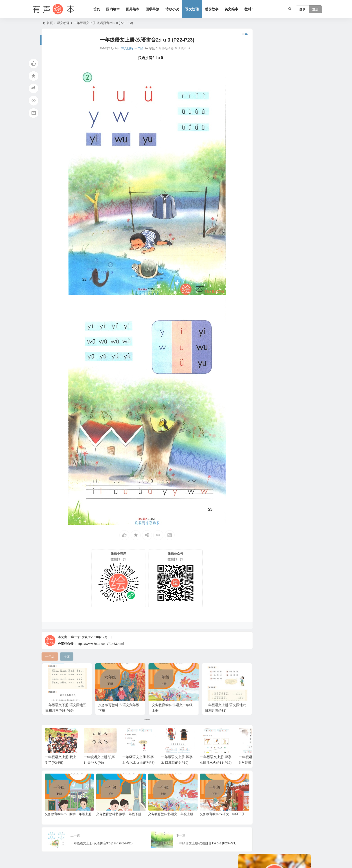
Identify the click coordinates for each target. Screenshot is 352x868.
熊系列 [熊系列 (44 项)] (264, 160)
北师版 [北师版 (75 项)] (301, 167)
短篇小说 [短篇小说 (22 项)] (286, 140)
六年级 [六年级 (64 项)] (248, 214)
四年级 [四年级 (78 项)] (264, 194)
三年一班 (74, 644)
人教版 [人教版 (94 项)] (261, 200)
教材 (252, 9)
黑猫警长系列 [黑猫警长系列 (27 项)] (293, 153)
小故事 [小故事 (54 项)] (280, 133)
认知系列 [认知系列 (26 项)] (269, 140)
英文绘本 (236, 9)
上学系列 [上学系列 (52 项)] (249, 194)
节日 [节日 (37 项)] (276, 194)
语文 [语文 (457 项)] (263, 173)
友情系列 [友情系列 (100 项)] (279, 187)
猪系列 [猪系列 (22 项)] (264, 187)
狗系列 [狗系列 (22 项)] (298, 160)
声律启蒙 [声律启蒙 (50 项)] (249, 173)
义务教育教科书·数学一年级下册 (115, 815)
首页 (101, 9)
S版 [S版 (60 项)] (272, 146)
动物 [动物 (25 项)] (286, 160)
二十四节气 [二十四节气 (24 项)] (251, 140)
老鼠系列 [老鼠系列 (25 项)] (286, 146)
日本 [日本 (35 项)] (263, 146)
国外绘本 (137, 9)
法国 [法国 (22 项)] (290, 180)
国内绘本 (117, 9)
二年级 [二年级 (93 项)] (275, 200)
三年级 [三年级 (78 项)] (294, 187)
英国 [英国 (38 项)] (276, 153)
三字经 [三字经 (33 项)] (288, 194)
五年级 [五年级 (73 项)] (248, 180)
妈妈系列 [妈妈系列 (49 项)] (265, 133)
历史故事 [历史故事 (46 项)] (249, 207)
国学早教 (157, 9)
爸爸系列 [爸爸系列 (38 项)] (249, 146)
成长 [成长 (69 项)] (296, 207)
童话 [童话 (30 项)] (246, 167)
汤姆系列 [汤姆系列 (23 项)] (249, 187)
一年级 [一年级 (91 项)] (264, 153)
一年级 (131, 48)
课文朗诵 (196, 9)
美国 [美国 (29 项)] (289, 167)
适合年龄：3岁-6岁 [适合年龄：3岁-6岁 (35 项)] (270, 180)
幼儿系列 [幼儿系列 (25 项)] (249, 153)
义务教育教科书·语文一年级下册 (210, 815)
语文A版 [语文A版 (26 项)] (249, 133)
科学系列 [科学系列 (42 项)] (263, 214)
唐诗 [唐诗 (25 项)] (276, 160)
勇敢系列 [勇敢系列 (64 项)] (293, 173)
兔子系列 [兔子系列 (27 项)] (266, 207)
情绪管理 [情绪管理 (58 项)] (290, 200)
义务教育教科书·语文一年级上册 (162, 815)
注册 (315, 9)
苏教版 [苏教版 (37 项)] (248, 200)
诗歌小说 (176, 9)
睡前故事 (216, 9)
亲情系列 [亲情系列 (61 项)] (249, 160)
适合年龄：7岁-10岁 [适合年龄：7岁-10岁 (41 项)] (267, 167)
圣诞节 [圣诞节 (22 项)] (293, 133)
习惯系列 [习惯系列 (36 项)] (276, 173)
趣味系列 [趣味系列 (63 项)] (282, 207)
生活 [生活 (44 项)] (276, 214)
